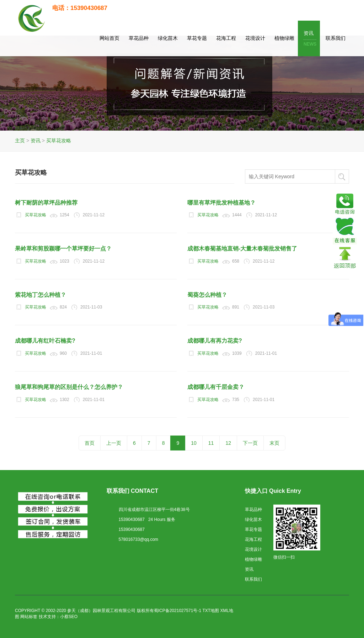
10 (194, 443)
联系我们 (336, 38)
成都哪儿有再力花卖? (215, 341)
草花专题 (197, 38)
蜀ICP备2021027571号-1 (178, 611)
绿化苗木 (168, 38)
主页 (20, 141)
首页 (90, 443)
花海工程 (226, 38)
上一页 (114, 443)
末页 (274, 443)
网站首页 (109, 38)
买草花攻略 (59, 141)
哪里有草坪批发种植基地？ (221, 203)
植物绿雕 (284, 38)
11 (211, 443)
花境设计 (255, 38)
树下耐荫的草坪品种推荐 (46, 203)
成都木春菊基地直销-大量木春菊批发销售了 (242, 249)
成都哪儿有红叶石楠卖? (45, 341)
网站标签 (29, 617)
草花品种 (139, 38)
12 (228, 443)
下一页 (250, 443)
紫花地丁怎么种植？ (41, 295)
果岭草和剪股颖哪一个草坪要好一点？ (63, 249)
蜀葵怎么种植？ (207, 295)
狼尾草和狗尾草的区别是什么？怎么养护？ (69, 387)
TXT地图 (211, 611)
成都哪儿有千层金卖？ (216, 387)
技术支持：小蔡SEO (58, 617)
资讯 (310, 39)
